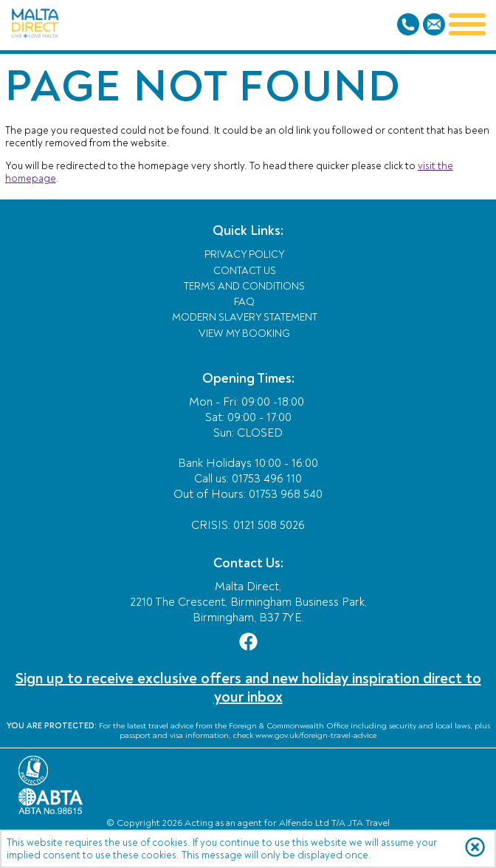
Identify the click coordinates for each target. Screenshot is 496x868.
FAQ (244, 302)
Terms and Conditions (244, 286)
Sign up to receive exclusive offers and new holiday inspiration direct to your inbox (248, 688)
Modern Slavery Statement (245, 317)
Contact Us (245, 271)
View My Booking (244, 334)
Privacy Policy (245, 254)
